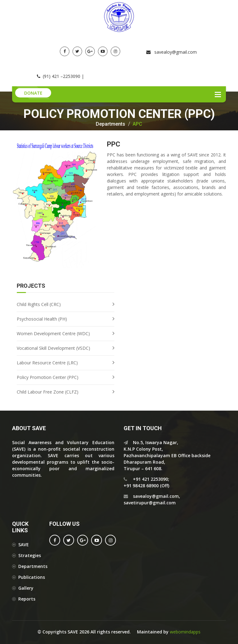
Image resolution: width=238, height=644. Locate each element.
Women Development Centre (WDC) (53, 333)
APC (137, 124)
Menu (218, 94)
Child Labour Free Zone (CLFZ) (48, 392)
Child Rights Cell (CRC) (39, 304)
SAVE (24, 545)
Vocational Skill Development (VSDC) (53, 348)
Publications (32, 577)
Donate (33, 93)
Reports (27, 599)
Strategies (30, 555)
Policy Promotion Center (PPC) (48, 377)
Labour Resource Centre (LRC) (47, 363)
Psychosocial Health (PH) (42, 319)
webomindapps (185, 632)
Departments (110, 124)
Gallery (26, 588)
